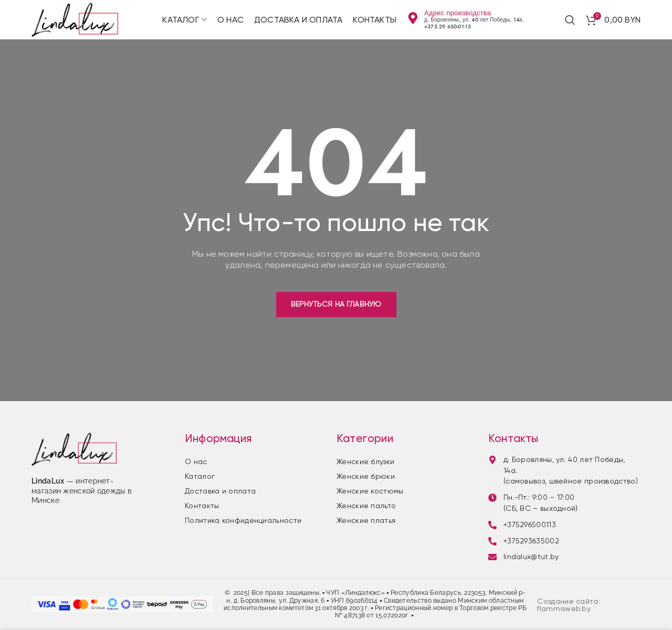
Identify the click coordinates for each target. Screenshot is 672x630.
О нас (196, 461)
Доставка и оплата (220, 491)
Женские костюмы (370, 491)
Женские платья (366, 520)
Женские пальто (366, 506)
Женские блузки (365, 461)
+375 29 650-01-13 (448, 27)
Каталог (200, 476)
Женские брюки (366, 476)
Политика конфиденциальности (243, 520)
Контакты (202, 506)
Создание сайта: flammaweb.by (569, 605)
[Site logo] (75, 19)
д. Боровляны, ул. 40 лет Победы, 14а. (474, 20)
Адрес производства (458, 13)
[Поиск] (570, 20)
